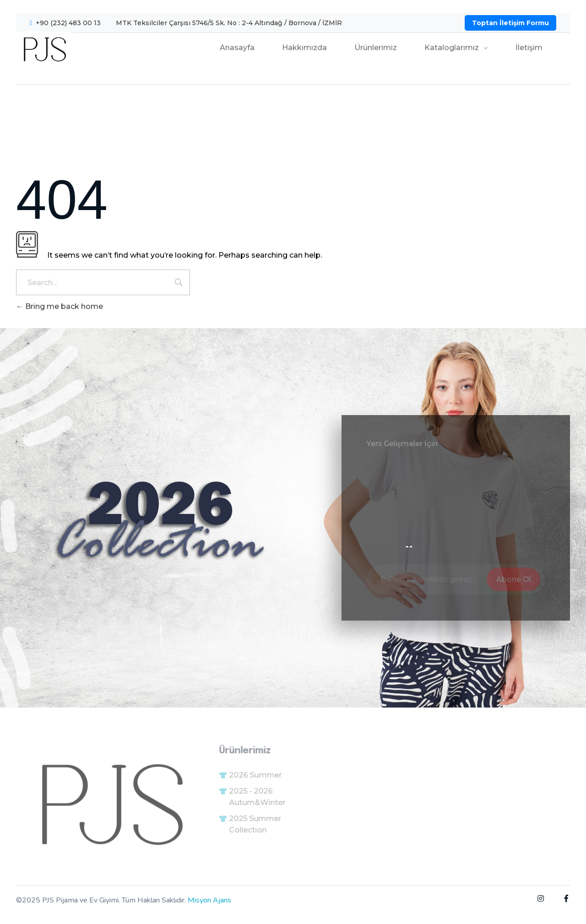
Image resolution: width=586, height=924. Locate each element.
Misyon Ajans (209, 900)
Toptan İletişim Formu (510, 23)
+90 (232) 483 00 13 (68, 23)
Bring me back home (60, 306)
